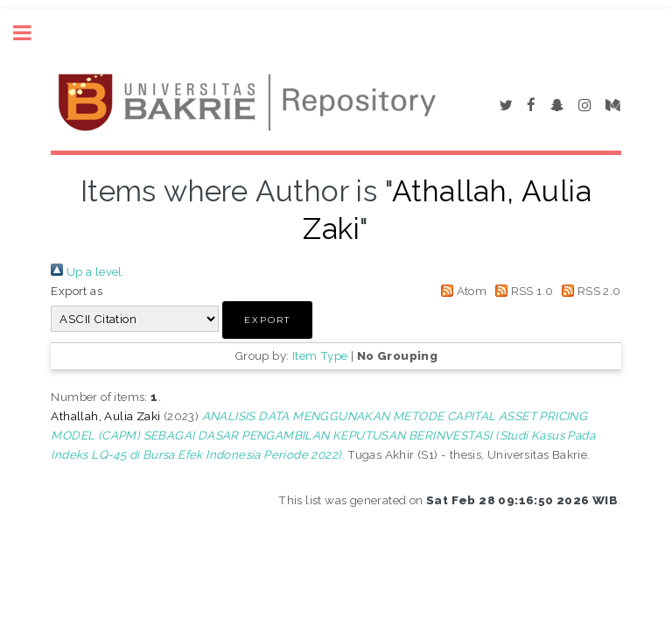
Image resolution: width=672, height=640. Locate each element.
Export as (77, 291)
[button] (267, 320)
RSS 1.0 (522, 291)
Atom (461, 291)
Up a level (86, 271)
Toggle (31, 33)
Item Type (320, 355)
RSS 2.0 (589, 291)
